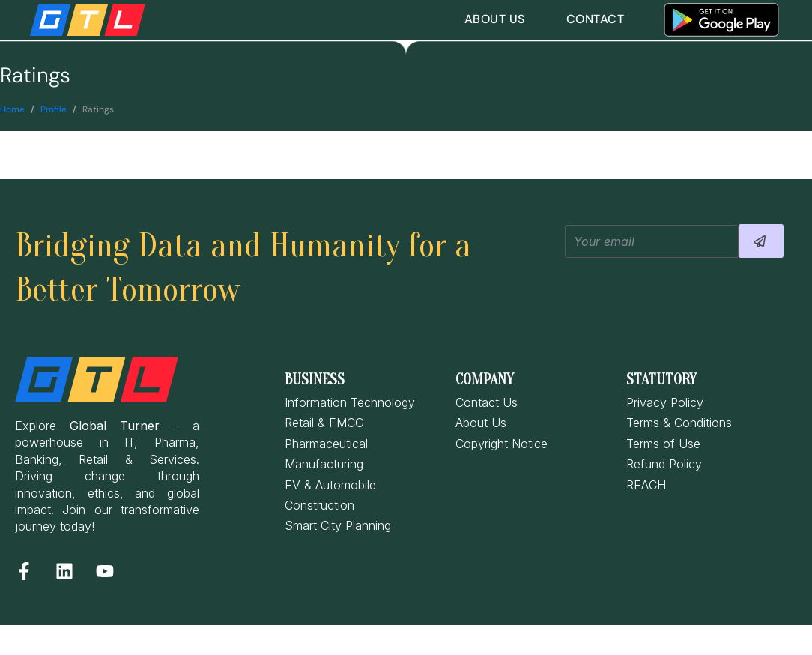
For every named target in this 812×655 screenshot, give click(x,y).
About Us (495, 19)
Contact (596, 19)
